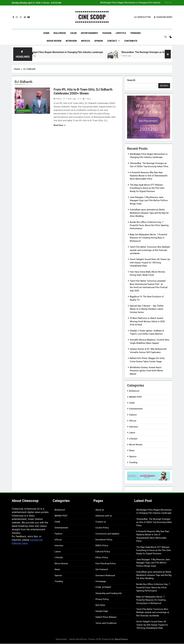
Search (131, 80)
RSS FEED (100, 605)
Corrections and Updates (107, 534)
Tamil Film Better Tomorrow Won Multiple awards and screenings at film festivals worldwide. (150, 250)
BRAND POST (136, 397)
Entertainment (90, 33)
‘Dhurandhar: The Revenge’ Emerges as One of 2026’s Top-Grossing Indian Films (154, 522)
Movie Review (54, 41)
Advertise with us (104, 516)
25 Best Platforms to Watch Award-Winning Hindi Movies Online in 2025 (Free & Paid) (147, 322)
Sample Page (102, 611)
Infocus (86, 41)
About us (100, 510)
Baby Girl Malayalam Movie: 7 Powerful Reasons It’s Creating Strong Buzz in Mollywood (148, 238)
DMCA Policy (102, 546)
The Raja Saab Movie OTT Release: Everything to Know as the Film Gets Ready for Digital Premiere (147, 188)
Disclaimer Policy (104, 540)
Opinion (99, 41)
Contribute (131, 41)
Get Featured (102, 570)
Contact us (101, 522)
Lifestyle (121, 33)
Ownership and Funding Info (109, 593)
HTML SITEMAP (103, 588)
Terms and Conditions (106, 623)
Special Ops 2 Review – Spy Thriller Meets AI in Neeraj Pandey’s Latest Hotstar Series (147, 309)
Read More (60, 125)
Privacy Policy (102, 599)
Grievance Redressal (105, 576)
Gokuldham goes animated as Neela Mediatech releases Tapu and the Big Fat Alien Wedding (149, 213)
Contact (112, 41)
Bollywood (60, 33)
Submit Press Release (106, 617)
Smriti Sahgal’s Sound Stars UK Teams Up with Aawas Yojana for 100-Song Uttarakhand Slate (150, 263)
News (132, 451)
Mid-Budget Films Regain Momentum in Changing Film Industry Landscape (130, 3)
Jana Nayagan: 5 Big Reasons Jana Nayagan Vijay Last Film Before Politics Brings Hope (149, 201)
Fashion (107, 33)
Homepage (101, 582)
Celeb (73, 33)
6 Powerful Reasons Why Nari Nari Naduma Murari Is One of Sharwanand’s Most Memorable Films (149, 176)
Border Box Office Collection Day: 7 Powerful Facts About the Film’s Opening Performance (149, 226)
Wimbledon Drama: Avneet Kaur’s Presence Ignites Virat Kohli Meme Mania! (146, 371)
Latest (132, 433)
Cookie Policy (102, 528)
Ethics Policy (102, 558)
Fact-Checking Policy (106, 564)
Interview (71, 41)
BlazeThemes (121, 639)
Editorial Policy (103, 552)
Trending (135, 33)
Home (46, 33)
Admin (59, 99)
